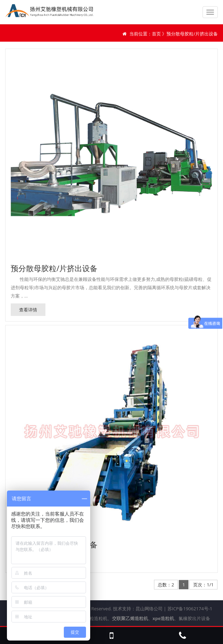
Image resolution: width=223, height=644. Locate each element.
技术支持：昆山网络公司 (138, 609)
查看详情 (28, 310)
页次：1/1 (203, 585)
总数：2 (166, 585)
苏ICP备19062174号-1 (190, 609)
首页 (156, 34)
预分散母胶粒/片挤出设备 (54, 268)
